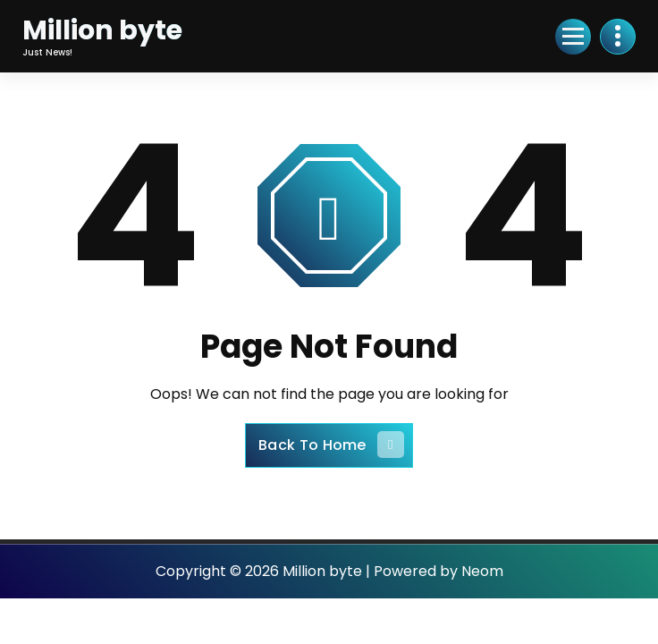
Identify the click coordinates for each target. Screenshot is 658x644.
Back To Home (331, 445)
